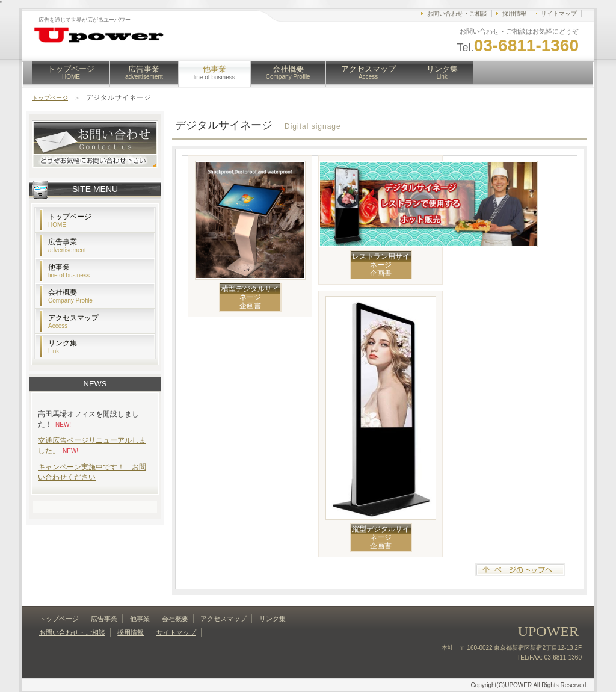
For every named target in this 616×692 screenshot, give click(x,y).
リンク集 (442, 72)
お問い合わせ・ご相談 (457, 14)
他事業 (69, 271)
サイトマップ (559, 14)
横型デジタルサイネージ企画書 (250, 297)
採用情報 (514, 14)
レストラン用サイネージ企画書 (381, 265)
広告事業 (144, 72)
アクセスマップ (368, 72)
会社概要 (288, 72)
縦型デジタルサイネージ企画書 (381, 537)
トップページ (71, 72)
